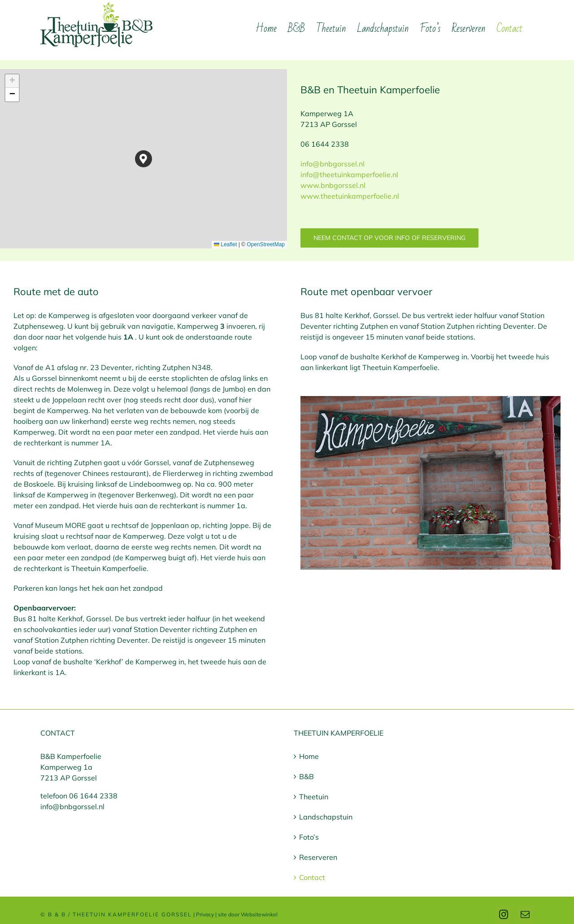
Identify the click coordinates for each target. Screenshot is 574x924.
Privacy (205, 914)
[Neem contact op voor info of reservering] (389, 238)
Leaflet (225, 244)
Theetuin (314, 797)
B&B (307, 776)
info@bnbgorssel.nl (72, 806)
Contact (312, 877)
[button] (144, 159)
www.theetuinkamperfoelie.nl (350, 196)
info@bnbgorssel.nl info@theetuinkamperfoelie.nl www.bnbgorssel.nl (349, 174)
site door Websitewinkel (248, 914)
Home (309, 756)
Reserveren (318, 857)
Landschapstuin (326, 817)
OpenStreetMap (266, 244)
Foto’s (309, 837)
